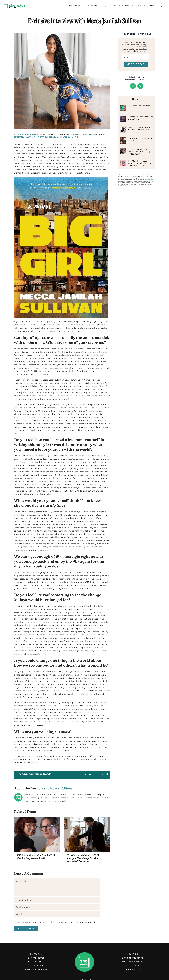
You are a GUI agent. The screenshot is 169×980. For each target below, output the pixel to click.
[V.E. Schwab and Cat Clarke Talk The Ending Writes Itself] (123, 150)
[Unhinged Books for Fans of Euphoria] (123, 117)
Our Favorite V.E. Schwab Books (140, 140)
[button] (162, 6)
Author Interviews (84, 134)
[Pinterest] (140, 86)
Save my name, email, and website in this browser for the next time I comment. (56, 922)
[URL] (57, 914)
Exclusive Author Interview (31, 137)
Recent (137, 99)
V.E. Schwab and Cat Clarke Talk (36, 857)
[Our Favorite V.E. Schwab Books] (123, 139)
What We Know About (140, 129)
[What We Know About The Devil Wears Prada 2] (123, 128)
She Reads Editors (29, 134)
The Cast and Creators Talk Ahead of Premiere (83, 858)
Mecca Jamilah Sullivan (64, 137)
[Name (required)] (57, 900)
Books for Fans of (139, 106)
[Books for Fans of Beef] (123, 106)
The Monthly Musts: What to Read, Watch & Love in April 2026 (139, 163)
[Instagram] (133, 86)
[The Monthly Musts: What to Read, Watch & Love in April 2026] (123, 161)
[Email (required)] (57, 907)
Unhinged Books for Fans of (140, 118)
